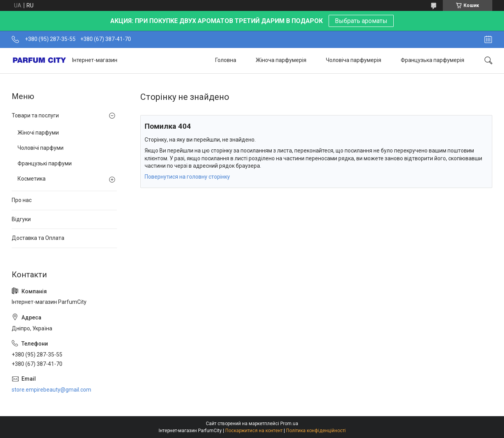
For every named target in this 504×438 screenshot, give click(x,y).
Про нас (22, 200)
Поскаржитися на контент (254, 431)
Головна (226, 60)
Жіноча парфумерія (281, 60)
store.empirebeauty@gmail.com (51, 390)
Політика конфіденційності (316, 431)
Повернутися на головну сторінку (187, 177)
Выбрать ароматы (361, 21)
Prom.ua (289, 424)
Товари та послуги (35, 115)
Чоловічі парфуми (41, 148)
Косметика (32, 179)
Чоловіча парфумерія (354, 60)
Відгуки (21, 219)
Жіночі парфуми (38, 133)
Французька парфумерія (432, 60)
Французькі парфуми (45, 163)
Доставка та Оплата (38, 238)
